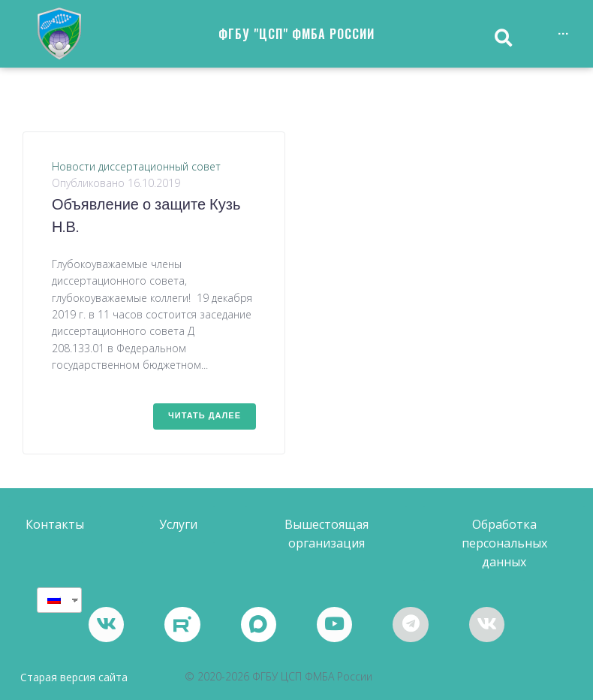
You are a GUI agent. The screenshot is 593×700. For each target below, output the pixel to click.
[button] (55, 525)
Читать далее (205, 416)
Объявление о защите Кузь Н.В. (146, 217)
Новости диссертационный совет (136, 166)
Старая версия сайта (74, 678)
